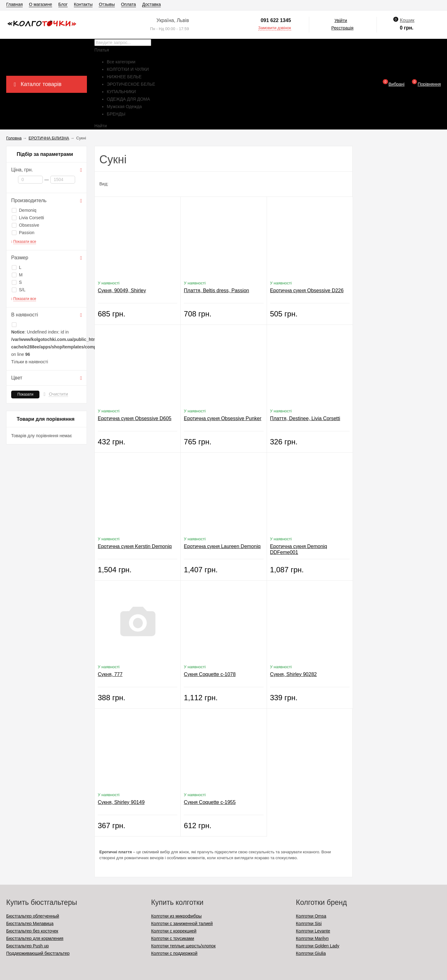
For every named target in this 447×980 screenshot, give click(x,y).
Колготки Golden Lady (318, 946)
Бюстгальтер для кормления (35, 938)
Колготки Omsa (311, 916)
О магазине (40, 4)
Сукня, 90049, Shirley (122, 290)
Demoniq (24, 210)
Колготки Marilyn (312, 938)
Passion (23, 233)
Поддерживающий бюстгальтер (38, 953)
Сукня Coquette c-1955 (210, 802)
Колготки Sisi (309, 923)
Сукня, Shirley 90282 (293, 674)
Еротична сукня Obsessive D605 (135, 418)
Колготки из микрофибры (176, 916)
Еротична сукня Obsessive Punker (223, 418)
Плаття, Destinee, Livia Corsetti (305, 418)
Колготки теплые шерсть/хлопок (183, 946)
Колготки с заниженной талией (182, 923)
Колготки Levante (313, 931)
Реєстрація (342, 28)
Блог (63, 4)
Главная (14, 4)
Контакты (83, 4)
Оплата (129, 4)
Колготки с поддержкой (174, 953)
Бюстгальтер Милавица (30, 923)
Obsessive (25, 225)
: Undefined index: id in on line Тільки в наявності (47, 343)
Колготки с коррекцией (174, 931)
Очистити (58, 394)
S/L (19, 290)
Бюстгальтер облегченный (33, 916)
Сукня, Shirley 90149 (121, 802)
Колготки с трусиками (173, 938)
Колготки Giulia (311, 953)
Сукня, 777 (110, 674)
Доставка (151, 4)
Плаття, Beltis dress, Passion (216, 290)
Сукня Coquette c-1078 (210, 674)
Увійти (341, 20)
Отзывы (107, 4)
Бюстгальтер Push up (27, 946)
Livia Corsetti (28, 218)
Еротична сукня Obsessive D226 (307, 290)
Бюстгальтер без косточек (32, 931)
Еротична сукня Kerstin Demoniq (135, 546)
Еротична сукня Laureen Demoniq (222, 546)
